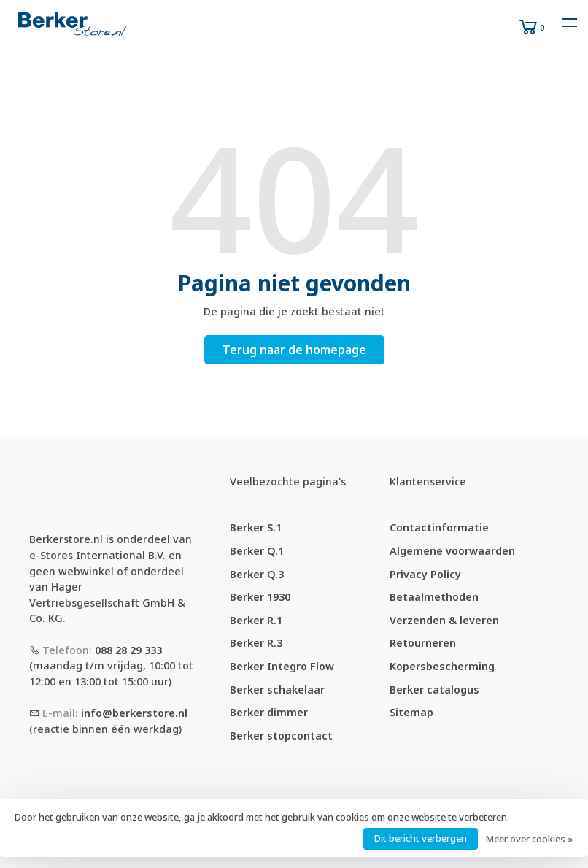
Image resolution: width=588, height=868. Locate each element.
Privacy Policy (425, 574)
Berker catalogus (434, 690)
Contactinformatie (439, 527)
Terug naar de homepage (294, 350)
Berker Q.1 (257, 551)
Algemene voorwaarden (452, 551)
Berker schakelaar (277, 690)
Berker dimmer (269, 712)
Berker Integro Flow (282, 666)
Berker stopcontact (281, 736)
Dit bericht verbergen (421, 838)
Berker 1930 (260, 597)
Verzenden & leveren (444, 620)
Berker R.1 (256, 620)
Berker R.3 (256, 643)
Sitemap (411, 712)
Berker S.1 (256, 527)
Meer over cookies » (529, 839)
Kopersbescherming (442, 666)
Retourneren (423, 643)
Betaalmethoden (434, 597)
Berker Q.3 (257, 574)
